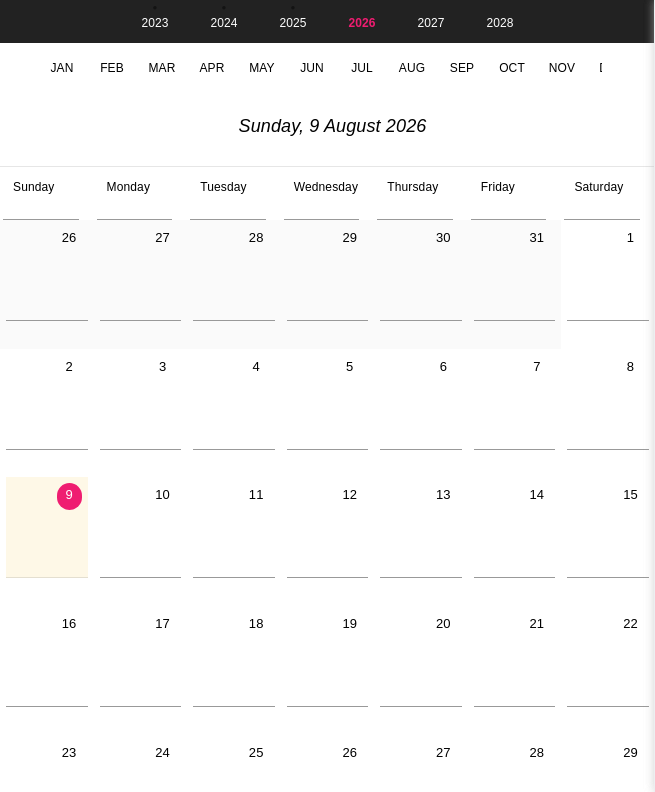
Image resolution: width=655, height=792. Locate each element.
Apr (211, 68)
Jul (362, 68)
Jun (312, 68)
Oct (512, 68)
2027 (430, 23)
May (262, 68)
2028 (499, 23)
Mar (161, 68)
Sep (462, 68)
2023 (154, 23)
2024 (223, 23)
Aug (412, 68)
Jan (61, 68)
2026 (361, 23)
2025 (292, 23)
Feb (112, 68)
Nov (562, 68)
